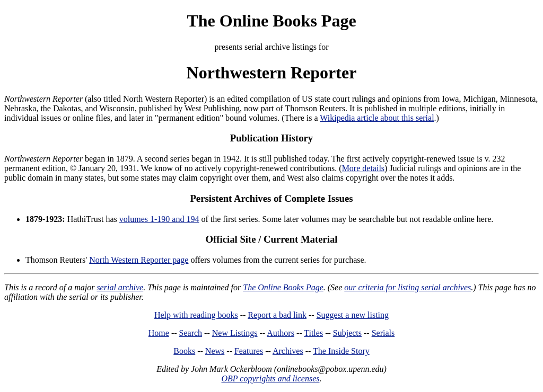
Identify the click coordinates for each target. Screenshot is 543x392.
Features (249, 351)
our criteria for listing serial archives (408, 287)
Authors (281, 333)
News (215, 351)
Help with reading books (196, 315)
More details (363, 168)
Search (191, 333)
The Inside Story (341, 351)
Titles (313, 333)
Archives (288, 351)
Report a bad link (277, 315)
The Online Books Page (271, 21)
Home (159, 333)
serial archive (120, 287)
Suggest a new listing (353, 315)
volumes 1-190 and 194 (159, 219)
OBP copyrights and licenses (270, 378)
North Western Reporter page (139, 260)
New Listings (235, 333)
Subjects (347, 333)
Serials (383, 333)
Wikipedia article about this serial (377, 118)
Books (184, 351)
